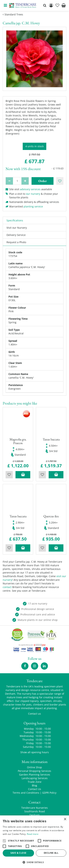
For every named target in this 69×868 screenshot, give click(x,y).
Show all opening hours (35, 752)
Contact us (34, 714)
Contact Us (35, 789)
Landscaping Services (35, 778)
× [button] (65, 819)
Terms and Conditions (26, 793)
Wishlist (9, 475)
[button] (34, 862)
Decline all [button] (51, 853)
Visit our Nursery (17, 228)
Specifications (15, 220)
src (45, 5)
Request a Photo (16, 242)
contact (7, 587)
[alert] (34, 842)
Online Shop (34, 767)
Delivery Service (16, 235)
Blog (34, 785)
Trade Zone (35, 782)
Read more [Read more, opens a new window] (33, 834)
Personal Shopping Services (34, 771)
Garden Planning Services (35, 775)
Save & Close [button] (18, 853)
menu (5, 5)
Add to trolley (23, 475)
